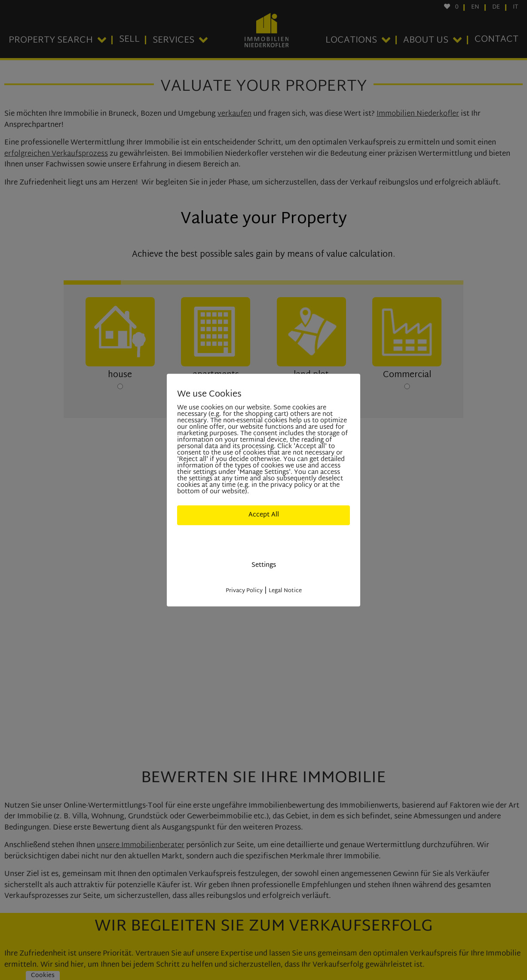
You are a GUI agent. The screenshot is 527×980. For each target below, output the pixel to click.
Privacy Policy (244, 591)
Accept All (264, 515)
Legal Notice (285, 591)
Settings (264, 565)
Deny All (263, 540)
